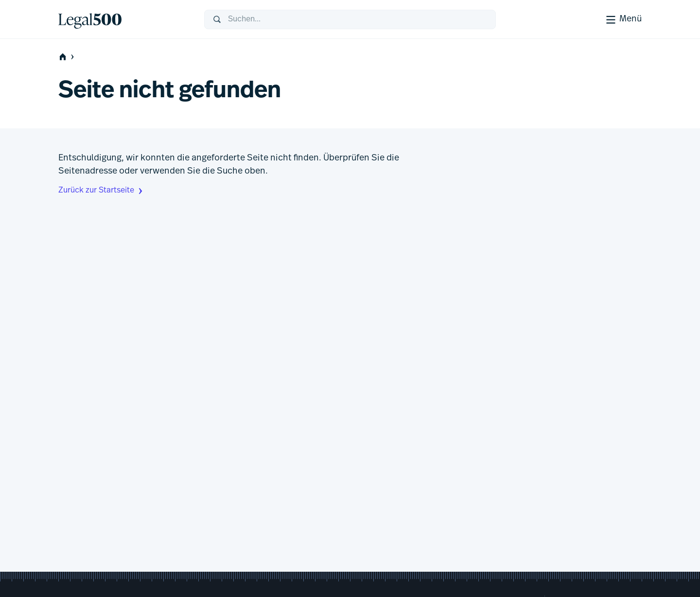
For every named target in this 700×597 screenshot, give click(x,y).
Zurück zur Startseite (102, 191)
